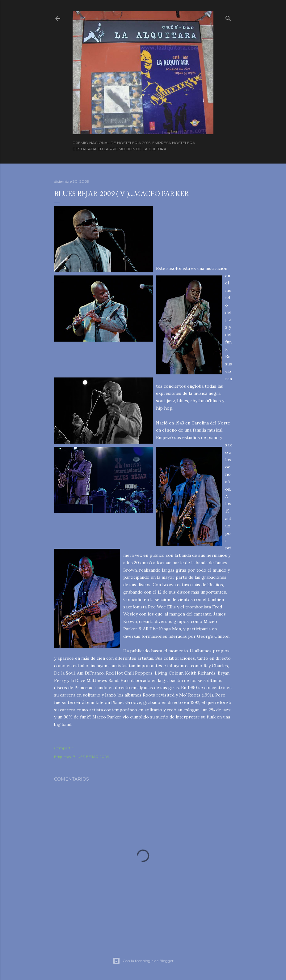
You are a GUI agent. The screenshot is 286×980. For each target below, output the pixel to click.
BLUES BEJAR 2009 (91, 757)
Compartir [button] (64, 748)
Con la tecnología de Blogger (143, 961)
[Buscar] (228, 17)
